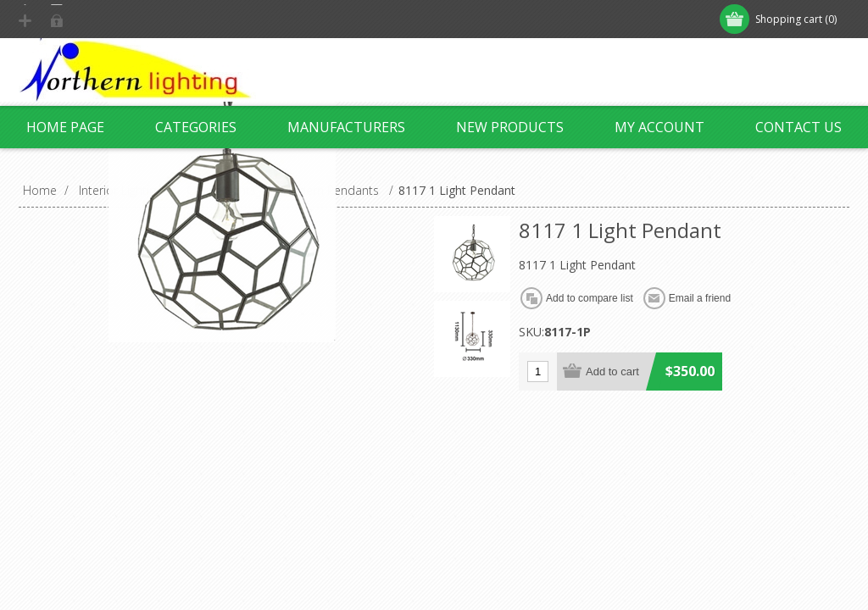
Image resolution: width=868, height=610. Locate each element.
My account (659, 127)
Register (58, 19)
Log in (128, 19)
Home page (65, 127)
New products (510, 127)
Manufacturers (346, 127)
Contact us (798, 127)
